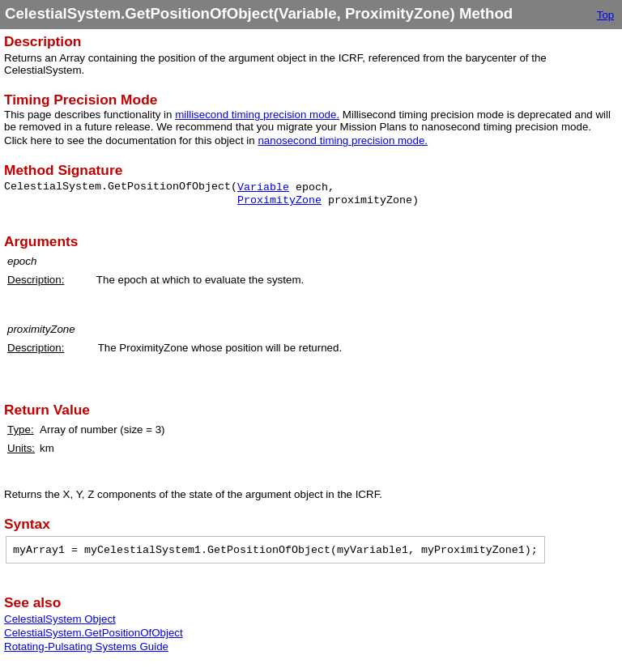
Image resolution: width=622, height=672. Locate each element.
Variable (263, 187)
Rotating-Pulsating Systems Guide (86, 646)
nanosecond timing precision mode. (343, 140)
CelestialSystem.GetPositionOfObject (94, 633)
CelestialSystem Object (60, 619)
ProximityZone (279, 200)
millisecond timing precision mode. (257, 115)
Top (606, 15)
